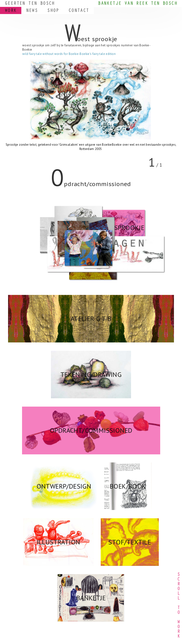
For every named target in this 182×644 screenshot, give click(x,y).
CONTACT (79, 11)
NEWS (32, 11)
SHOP (53, 11)
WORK (11, 11)
